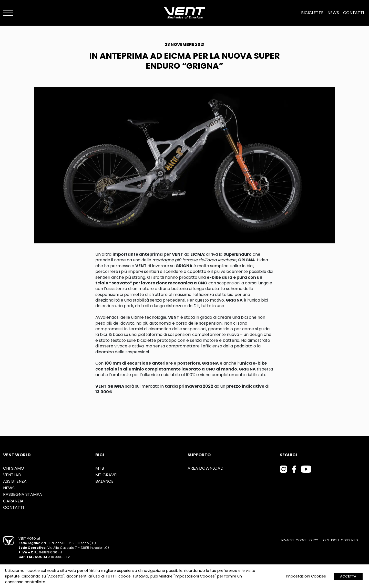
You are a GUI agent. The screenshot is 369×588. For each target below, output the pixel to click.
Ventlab (12, 475)
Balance (104, 481)
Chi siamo (14, 468)
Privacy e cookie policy (299, 540)
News (333, 13)
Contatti (353, 13)
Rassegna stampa (23, 494)
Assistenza (15, 481)
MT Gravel (107, 475)
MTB (100, 468)
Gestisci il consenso (340, 540)
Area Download (206, 468)
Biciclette (312, 13)
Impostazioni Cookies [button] (306, 576)
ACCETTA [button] (348, 576)
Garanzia (13, 501)
